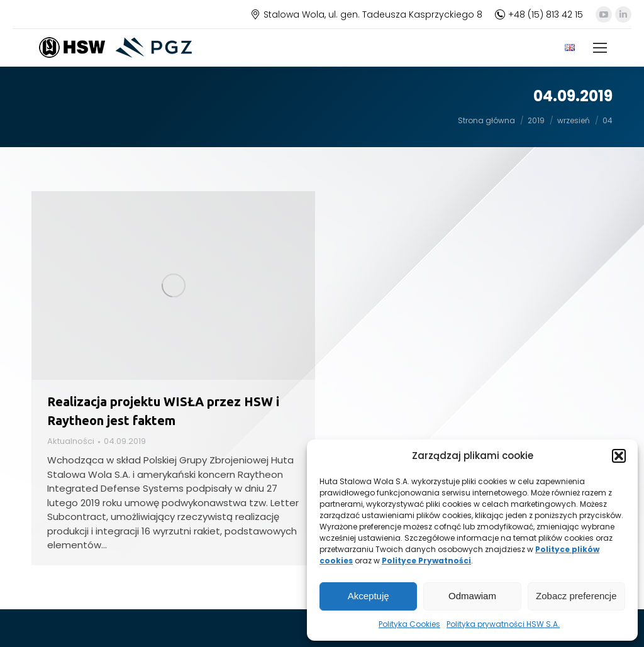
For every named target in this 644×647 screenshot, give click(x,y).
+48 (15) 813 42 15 (539, 14)
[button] (619, 456)
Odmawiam (472, 596)
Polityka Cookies (409, 624)
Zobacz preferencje (576, 596)
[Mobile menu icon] (600, 48)
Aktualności (71, 441)
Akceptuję (369, 596)
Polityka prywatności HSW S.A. (503, 624)
